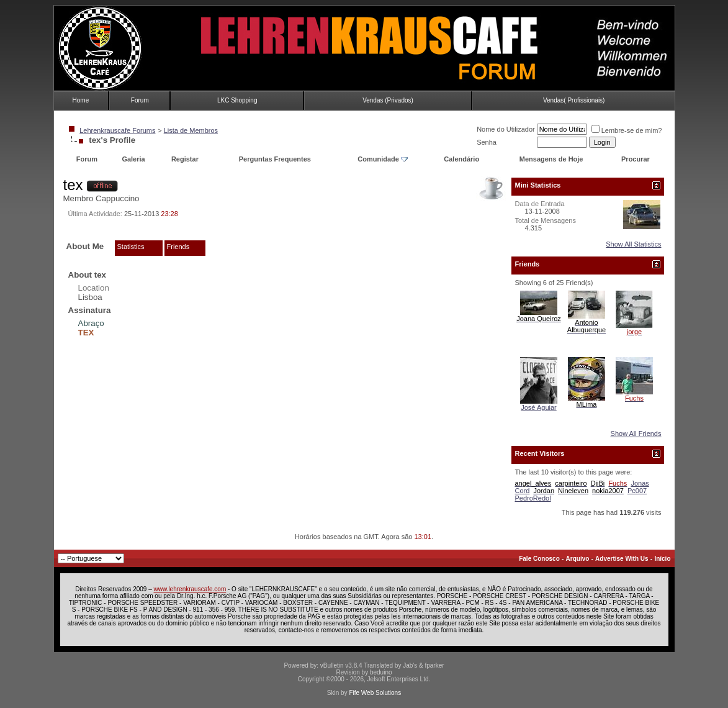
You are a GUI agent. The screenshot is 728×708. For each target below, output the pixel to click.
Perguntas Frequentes (275, 159)
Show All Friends (636, 433)
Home (81, 100)
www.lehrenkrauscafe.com (190, 589)
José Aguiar (538, 407)
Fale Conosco (539, 559)
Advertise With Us (622, 559)
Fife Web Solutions (375, 693)
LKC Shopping (237, 100)
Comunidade (383, 159)
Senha (487, 142)
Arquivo (578, 559)
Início (662, 559)
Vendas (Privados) (388, 100)
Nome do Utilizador (506, 129)
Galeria (133, 159)
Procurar (636, 159)
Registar (185, 159)
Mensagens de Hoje (551, 159)
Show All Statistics (633, 244)
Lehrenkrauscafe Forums (117, 130)
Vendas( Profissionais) (574, 100)
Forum (140, 100)
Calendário (461, 159)
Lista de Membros (191, 130)
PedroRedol (533, 498)
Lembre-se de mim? (627, 130)
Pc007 (637, 491)
